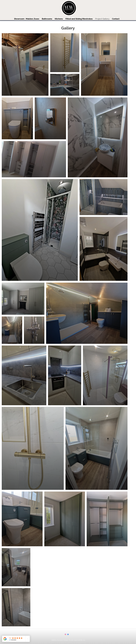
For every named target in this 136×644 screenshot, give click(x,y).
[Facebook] (68, 634)
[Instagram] (65, 634)
